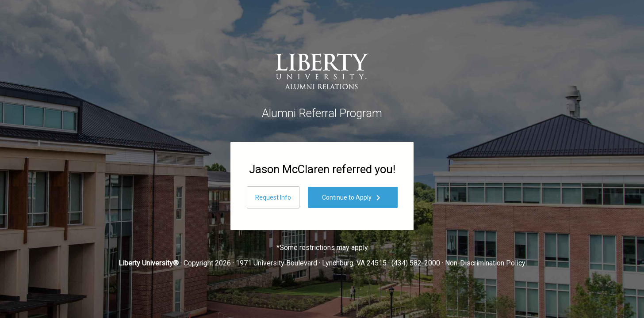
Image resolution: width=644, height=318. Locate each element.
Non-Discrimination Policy (485, 263)
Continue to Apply (353, 198)
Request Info (273, 197)
